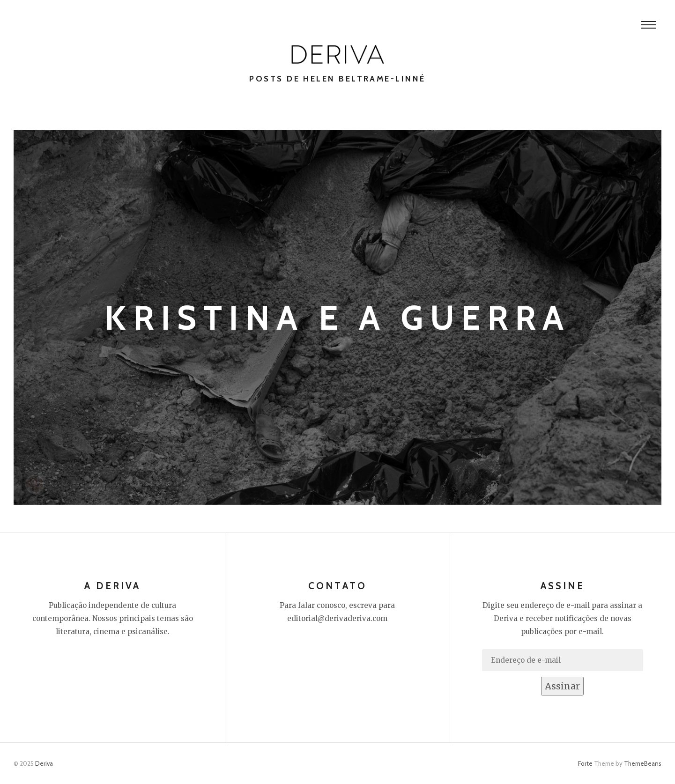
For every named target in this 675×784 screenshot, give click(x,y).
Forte (585, 763)
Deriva (44, 763)
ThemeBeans (643, 763)
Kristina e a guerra (337, 318)
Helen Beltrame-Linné (89, 484)
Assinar (562, 686)
